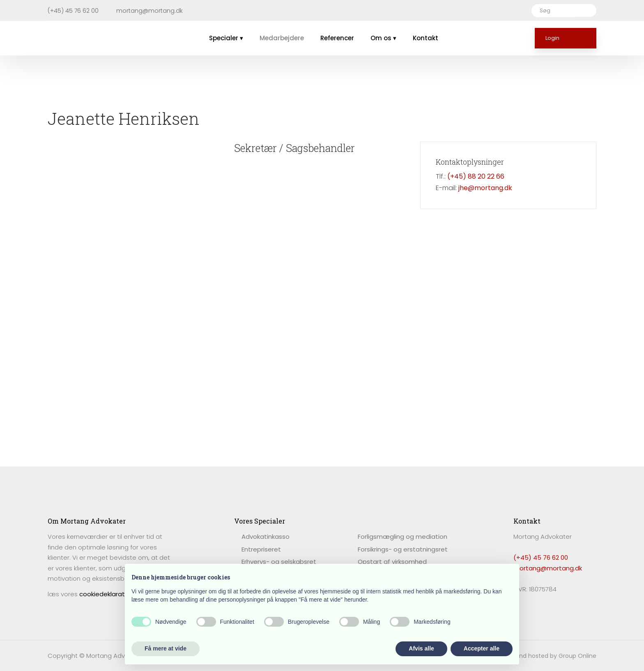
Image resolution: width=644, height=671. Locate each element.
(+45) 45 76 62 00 (541, 557)
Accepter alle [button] (482, 648)
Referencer (337, 38)
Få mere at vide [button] (166, 648)
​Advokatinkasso (266, 537)
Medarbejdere (282, 38)
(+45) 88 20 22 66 (476, 176)
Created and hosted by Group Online (543, 656)
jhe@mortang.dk (485, 188)
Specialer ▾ (226, 38)
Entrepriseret (261, 549)
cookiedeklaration (107, 594)
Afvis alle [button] (421, 648)
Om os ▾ (383, 38)
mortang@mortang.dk (548, 568)
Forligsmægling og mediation (402, 537)
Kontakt (425, 38)
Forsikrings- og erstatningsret (403, 549)
